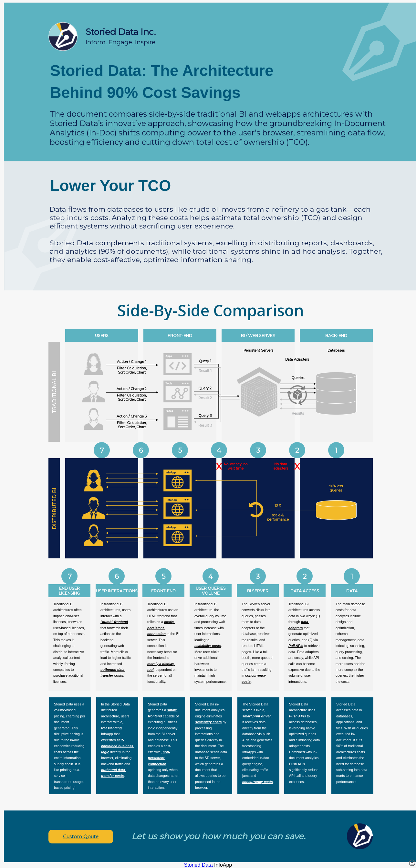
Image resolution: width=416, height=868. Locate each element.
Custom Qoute (81, 837)
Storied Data (198, 865)
